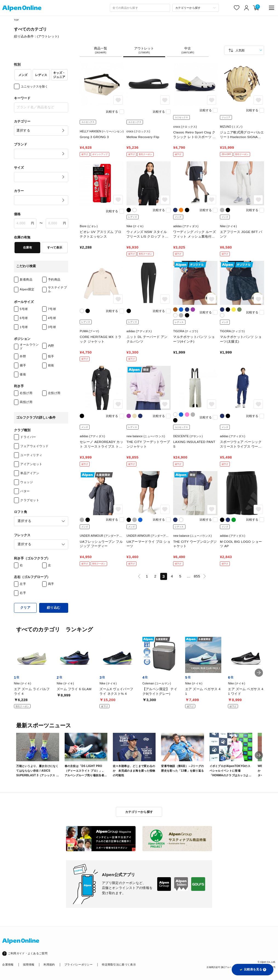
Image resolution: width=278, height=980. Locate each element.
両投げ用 (26, 402)
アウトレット (144, 50)
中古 (188, 50)
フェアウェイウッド (35, 446)
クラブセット (30, 500)
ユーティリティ (31, 455)
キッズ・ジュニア (59, 75)
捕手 (23, 365)
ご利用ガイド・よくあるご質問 (28, 953)
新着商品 (26, 279)
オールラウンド (29, 346)
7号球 (52, 309)
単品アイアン (30, 473)
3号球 (52, 327)
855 (197, 576)
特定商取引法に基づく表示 (119, 965)
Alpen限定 (27, 289)
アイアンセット (31, 464)
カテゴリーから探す (139, 812)
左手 (23, 584)
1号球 (24, 327)
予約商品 (54, 279)
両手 (51, 584)
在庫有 (28, 247)
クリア (25, 608)
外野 (23, 356)
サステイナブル (57, 289)
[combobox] (140, 8)
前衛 (51, 365)
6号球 (24, 318)
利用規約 (49, 965)
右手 (23, 593)
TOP (16, 20)
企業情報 (8, 965)
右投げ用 (26, 393)
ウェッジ (27, 482)
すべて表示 (55, 247)
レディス (41, 75)
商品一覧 (101, 50)
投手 (51, 356)
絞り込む (54, 608)
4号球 (52, 318)
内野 (51, 346)
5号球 (24, 309)
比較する (112, 112)
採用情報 (29, 965)
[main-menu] (271, 8)
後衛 (23, 374)
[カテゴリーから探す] (195, 8)
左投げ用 (54, 393)
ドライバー (28, 437)
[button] (259, 673)
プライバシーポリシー (78, 965)
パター (25, 491)
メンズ (23, 75)
